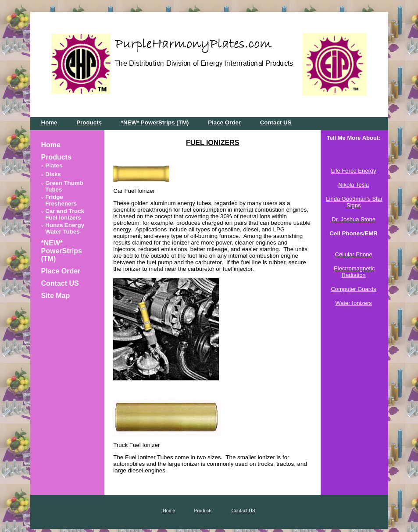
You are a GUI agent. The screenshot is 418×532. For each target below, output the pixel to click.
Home (49, 122)
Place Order (224, 122)
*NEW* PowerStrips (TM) (155, 122)
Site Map (56, 296)
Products (89, 122)
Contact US (276, 122)
